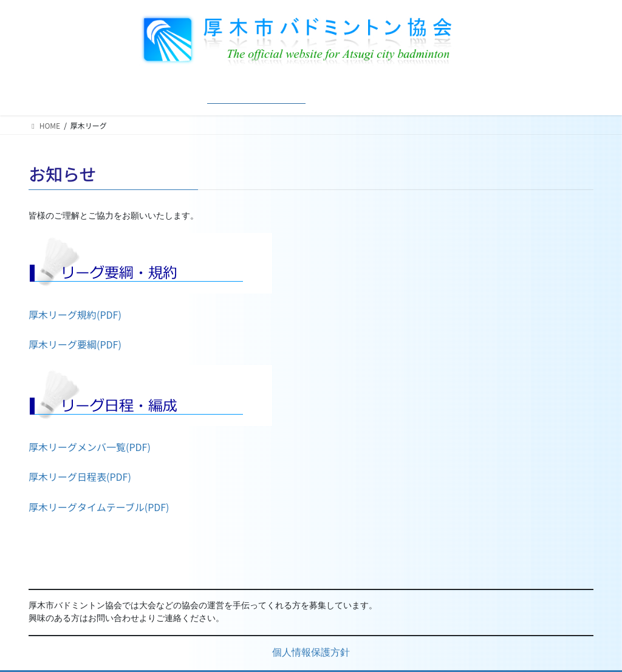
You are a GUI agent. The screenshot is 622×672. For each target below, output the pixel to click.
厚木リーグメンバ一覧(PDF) (90, 447)
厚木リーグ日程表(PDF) (80, 477)
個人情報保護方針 (311, 653)
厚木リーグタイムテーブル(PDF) (99, 507)
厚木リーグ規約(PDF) (75, 314)
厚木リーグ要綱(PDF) (75, 344)
